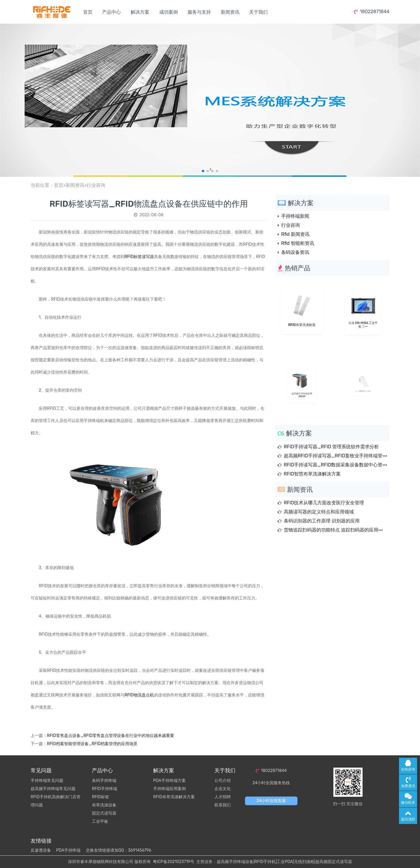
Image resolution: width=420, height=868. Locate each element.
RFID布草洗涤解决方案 (174, 797)
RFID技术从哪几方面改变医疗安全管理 (324, 503)
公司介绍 (223, 781)
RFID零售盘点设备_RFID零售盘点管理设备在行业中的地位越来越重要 (111, 736)
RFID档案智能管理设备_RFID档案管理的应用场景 (92, 744)
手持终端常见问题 (47, 781)
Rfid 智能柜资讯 (298, 243)
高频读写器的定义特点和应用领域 (319, 512)
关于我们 (258, 12)
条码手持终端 (104, 781)
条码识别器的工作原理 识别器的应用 (322, 521)
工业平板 (100, 821)
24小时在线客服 (271, 801)
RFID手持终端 (105, 789)
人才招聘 (223, 797)
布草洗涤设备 (104, 805)
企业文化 (223, 789)
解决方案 (140, 12)
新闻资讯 (230, 12)
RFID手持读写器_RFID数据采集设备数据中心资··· (335, 465)
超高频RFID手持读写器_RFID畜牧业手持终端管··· (335, 456)
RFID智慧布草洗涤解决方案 (312, 474)
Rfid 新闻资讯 (295, 234)
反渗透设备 (41, 850)
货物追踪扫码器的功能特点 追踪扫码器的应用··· (333, 530)
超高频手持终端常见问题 (53, 789)
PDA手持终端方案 (169, 781)
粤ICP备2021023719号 (174, 862)
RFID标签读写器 (139, 257)
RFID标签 (100, 797)
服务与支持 (199, 12)
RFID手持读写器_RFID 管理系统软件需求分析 (331, 447)
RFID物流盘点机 (139, 695)
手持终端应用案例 (169, 789)
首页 (88, 12)
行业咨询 (96, 185)
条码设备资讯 (295, 252)
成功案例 (169, 12)
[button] (203, 171)
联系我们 (223, 805)
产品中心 (111, 12)
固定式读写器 (104, 813)
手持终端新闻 (295, 216)
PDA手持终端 (68, 850)
